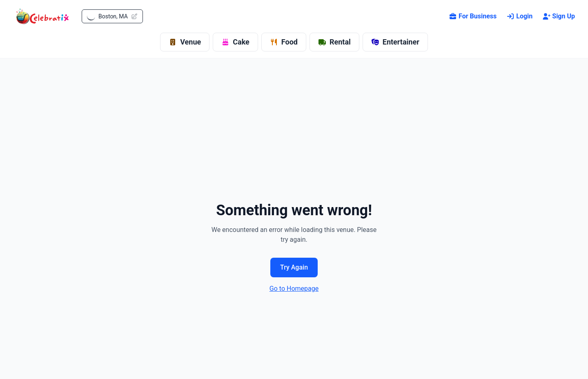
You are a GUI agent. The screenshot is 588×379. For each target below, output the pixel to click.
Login (519, 16)
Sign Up (559, 16)
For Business (473, 16)
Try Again (294, 267)
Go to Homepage (294, 289)
